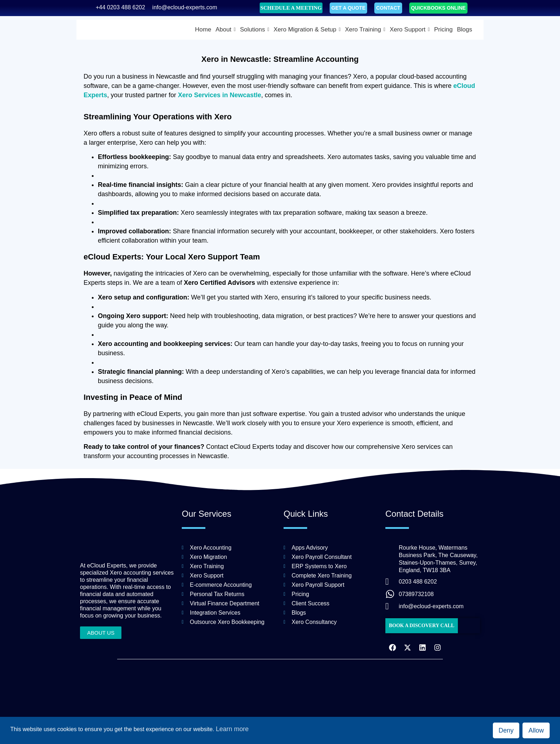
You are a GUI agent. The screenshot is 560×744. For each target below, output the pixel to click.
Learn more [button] (232, 729)
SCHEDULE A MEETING (291, 8)
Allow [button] (536, 730)
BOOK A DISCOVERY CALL (422, 626)
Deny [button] (506, 730)
